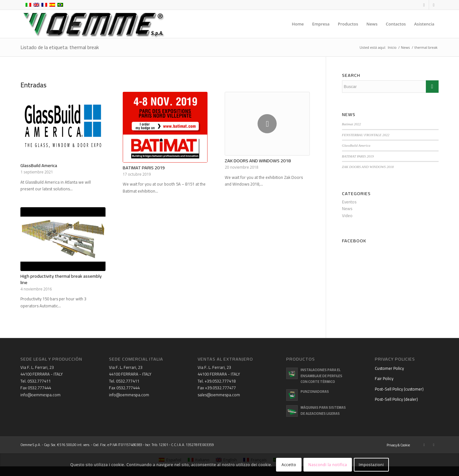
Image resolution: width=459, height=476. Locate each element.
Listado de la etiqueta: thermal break (60, 47)
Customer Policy (389, 368)
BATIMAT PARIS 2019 (144, 168)
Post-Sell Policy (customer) (399, 389)
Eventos (349, 202)
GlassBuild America (39, 165)
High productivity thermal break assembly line (61, 279)
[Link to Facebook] (424, 5)
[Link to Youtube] (434, 5)
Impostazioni (371, 465)
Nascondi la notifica (328, 465)
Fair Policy (384, 378)
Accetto (289, 465)
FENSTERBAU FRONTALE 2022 (366, 135)
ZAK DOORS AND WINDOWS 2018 (258, 161)
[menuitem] (298, 24)
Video (347, 216)
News (347, 209)
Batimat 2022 (352, 124)
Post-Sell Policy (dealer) (396, 399)
